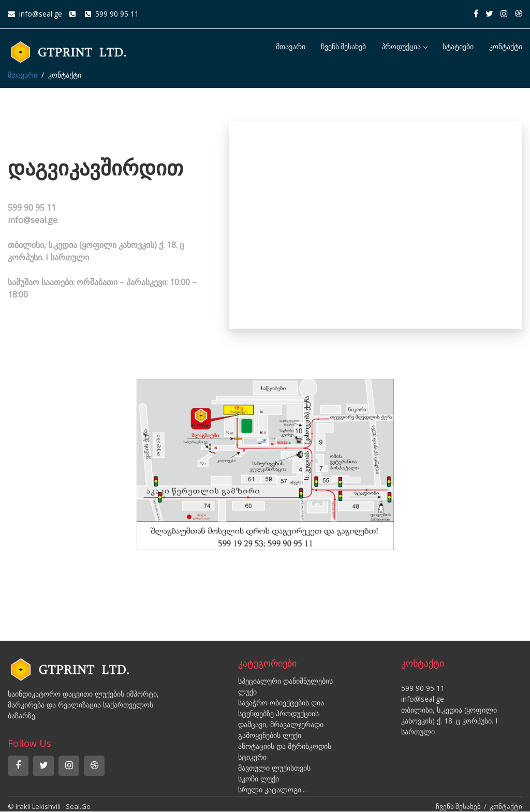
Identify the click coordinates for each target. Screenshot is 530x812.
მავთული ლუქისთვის (274, 768)
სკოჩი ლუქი (259, 779)
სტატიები (458, 47)
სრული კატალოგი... (272, 789)
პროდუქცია (404, 47)
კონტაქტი (506, 47)
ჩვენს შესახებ (344, 47)
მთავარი (291, 47)
